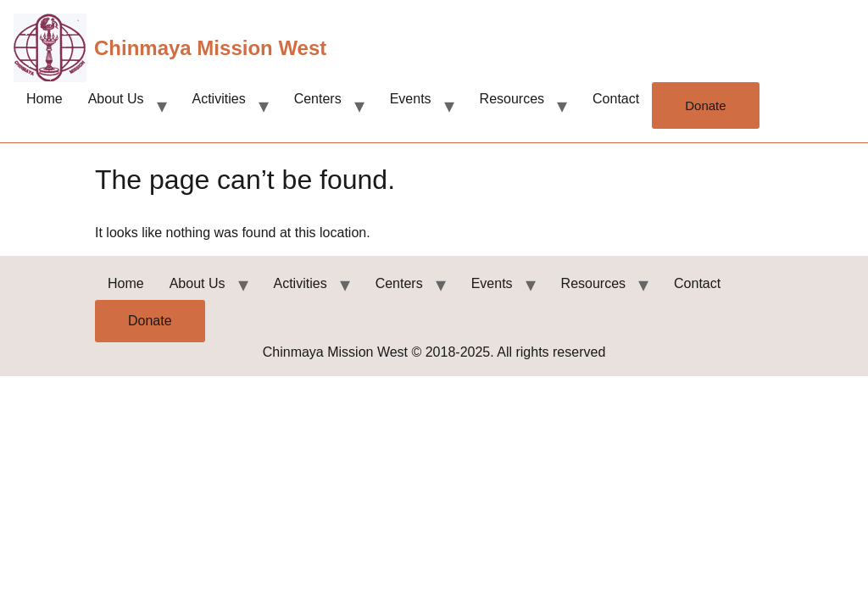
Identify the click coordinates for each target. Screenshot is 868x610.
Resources (512, 99)
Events (411, 99)
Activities (219, 99)
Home (45, 99)
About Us (116, 99)
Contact (616, 99)
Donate (705, 105)
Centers (318, 99)
